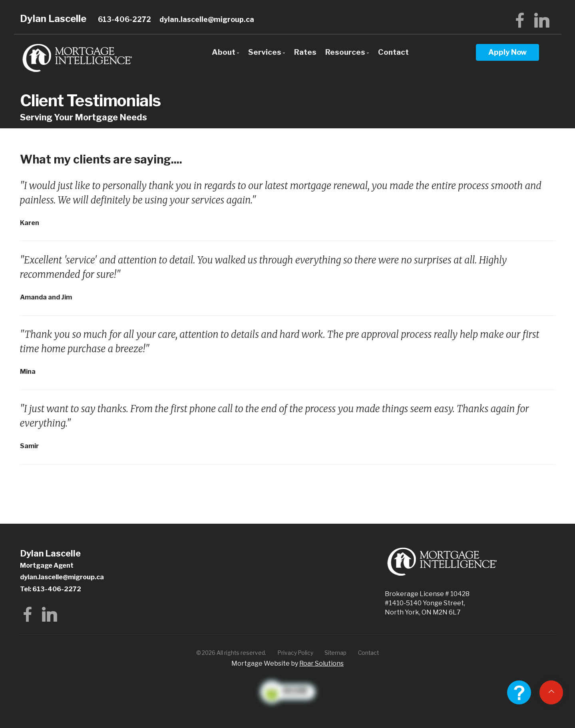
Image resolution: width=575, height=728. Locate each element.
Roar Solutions (321, 663)
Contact (393, 52)
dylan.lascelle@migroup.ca (207, 19)
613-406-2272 (124, 19)
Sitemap (335, 653)
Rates (305, 52)
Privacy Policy (295, 653)
